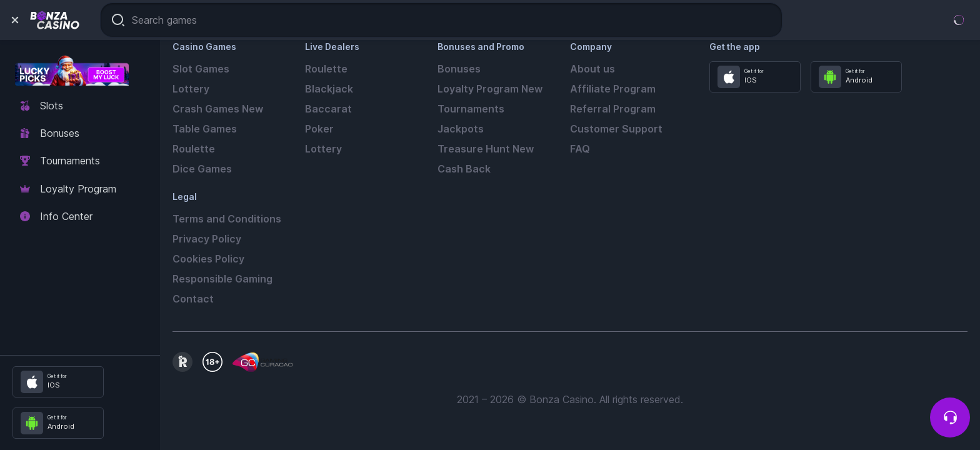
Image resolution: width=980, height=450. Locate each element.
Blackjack (329, 89)
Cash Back (464, 169)
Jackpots (461, 129)
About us (592, 69)
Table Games (205, 129)
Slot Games (201, 69)
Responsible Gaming (222, 279)
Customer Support (616, 129)
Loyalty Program (490, 89)
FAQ (580, 149)
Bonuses (459, 69)
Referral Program (613, 109)
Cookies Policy (208, 259)
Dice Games (202, 169)
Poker (319, 129)
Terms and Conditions (227, 219)
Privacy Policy (207, 239)
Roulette (194, 149)
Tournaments (471, 109)
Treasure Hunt (486, 149)
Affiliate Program (613, 89)
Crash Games (218, 109)
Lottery (191, 89)
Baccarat (328, 109)
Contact (193, 299)
